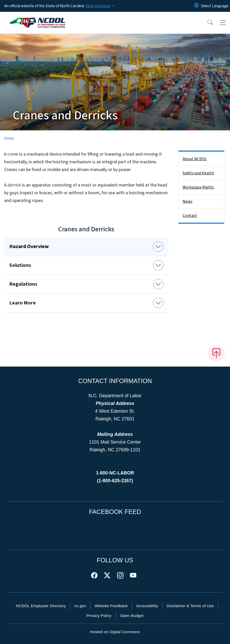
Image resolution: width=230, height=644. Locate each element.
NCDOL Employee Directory (41, 606)
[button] (207, 23)
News (188, 201)
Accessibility (147, 606)
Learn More (23, 303)
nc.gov (80, 606)
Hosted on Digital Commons (115, 632)
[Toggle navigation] (223, 23)
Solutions (20, 265)
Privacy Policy (99, 616)
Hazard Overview (29, 247)
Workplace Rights (198, 187)
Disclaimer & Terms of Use (190, 606)
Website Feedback (111, 606)
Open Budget (132, 616)
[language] (215, 6)
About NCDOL (195, 159)
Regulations (23, 284)
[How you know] (100, 6)
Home (9, 138)
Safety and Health (198, 173)
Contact (190, 216)
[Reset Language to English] (197, 6)
